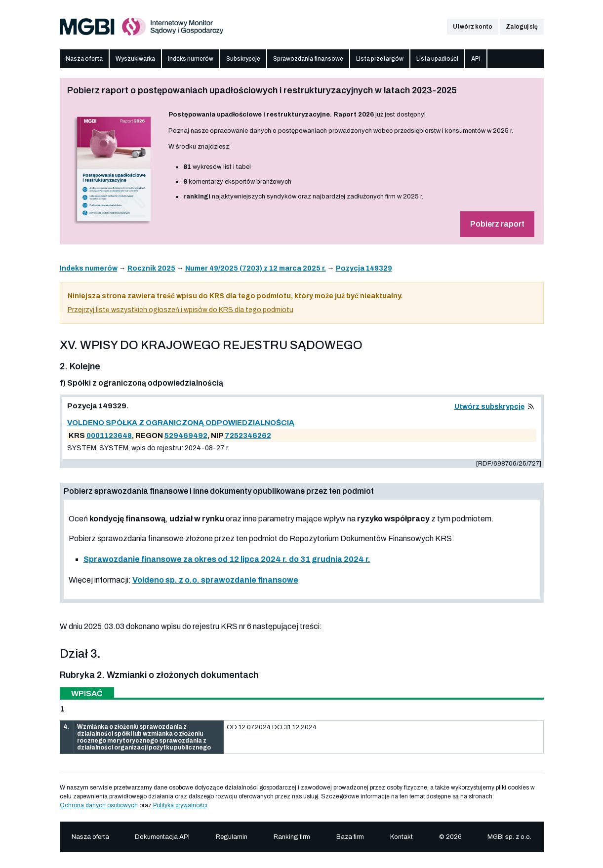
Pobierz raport (497, 224)
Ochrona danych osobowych (99, 805)
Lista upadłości (437, 59)
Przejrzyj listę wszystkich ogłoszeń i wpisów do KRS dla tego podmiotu (181, 310)
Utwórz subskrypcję (489, 407)
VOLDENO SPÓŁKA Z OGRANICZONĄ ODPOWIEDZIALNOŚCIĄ (181, 423)
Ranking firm (292, 837)
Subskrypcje (243, 59)
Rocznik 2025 (151, 268)
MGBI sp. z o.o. (509, 837)
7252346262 (248, 435)
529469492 (186, 435)
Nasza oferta (84, 59)
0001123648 (109, 435)
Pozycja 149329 (364, 268)
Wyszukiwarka (135, 59)
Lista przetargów (380, 59)
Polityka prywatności (180, 805)
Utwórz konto (473, 27)
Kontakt (402, 837)
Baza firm (350, 837)
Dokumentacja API (162, 837)
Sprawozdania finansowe (308, 59)
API (476, 59)
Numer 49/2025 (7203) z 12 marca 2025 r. (256, 268)
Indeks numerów (191, 59)
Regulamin (232, 837)
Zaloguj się (522, 27)
